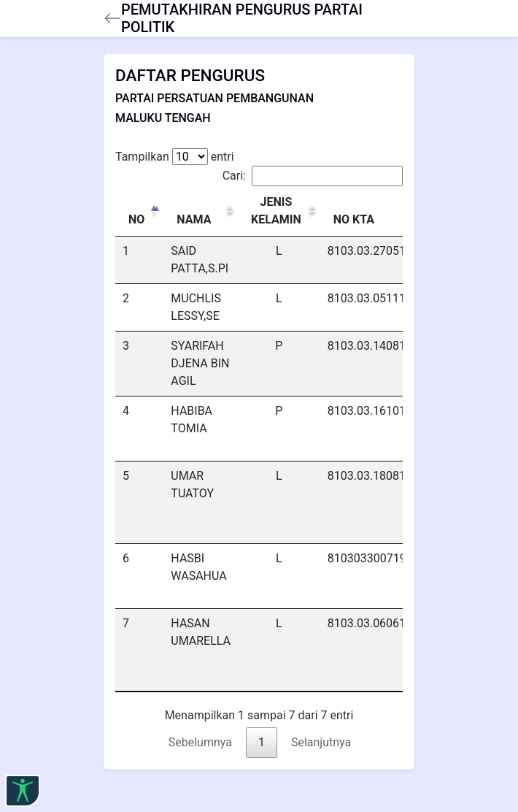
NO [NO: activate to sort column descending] (136, 219)
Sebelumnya (200, 742)
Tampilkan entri (175, 157)
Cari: (313, 176)
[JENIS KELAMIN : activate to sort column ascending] (279, 211)
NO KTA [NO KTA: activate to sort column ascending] (354, 219)
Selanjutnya (321, 742)
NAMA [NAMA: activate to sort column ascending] (194, 219)
